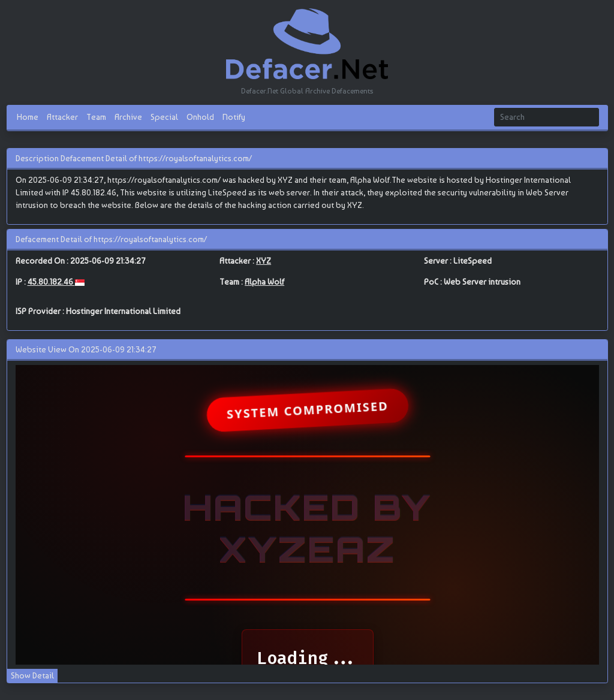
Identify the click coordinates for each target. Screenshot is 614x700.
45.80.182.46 (51, 282)
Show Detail (32, 675)
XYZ (264, 261)
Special (164, 117)
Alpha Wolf (264, 282)
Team (96, 117)
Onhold (200, 117)
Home (28, 117)
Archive (128, 117)
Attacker (62, 117)
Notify (234, 117)
